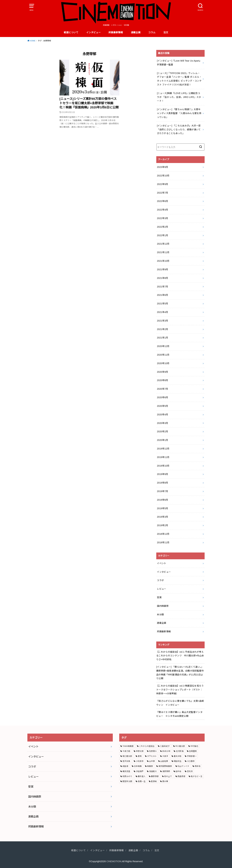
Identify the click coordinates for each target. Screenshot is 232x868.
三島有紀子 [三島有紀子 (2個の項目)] (165, 746)
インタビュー (93, 32)
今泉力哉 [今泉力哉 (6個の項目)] (126, 751)
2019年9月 (162, 474)
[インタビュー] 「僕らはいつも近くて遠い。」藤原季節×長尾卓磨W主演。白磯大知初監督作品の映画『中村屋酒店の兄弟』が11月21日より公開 (180, 673)
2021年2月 (162, 329)
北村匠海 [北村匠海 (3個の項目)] (180, 751)
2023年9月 (162, 167)
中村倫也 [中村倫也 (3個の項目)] (194, 746)
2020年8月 (162, 380)
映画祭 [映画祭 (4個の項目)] (150, 766)
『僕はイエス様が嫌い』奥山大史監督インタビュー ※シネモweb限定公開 (179, 714)
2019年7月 (162, 491)
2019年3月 (162, 517)
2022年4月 (162, 210)
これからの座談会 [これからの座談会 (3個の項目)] (147, 746)
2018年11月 (163, 542)
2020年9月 (162, 372)
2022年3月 (162, 218)
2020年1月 (162, 440)
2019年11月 (163, 457)
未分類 (160, 615)
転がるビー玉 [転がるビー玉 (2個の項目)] (197, 776)
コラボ (160, 580)
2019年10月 (163, 466)
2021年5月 (162, 304)
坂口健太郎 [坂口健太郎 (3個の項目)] (127, 756)
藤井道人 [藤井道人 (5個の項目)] (142, 776)
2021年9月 (162, 269)
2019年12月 (163, 449)
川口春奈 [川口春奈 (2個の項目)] (191, 761)
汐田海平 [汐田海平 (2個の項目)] (140, 771)
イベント (162, 563)
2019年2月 (162, 525)
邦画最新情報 (116, 32)
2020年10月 (163, 363)
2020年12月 (163, 346)
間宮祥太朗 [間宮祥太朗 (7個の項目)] (127, 781)
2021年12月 (163, 244)
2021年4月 (162, 312)
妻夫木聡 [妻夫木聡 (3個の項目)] (178, 756)
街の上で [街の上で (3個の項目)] (168, 776)
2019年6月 (162, 500)
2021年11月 (163, 252)
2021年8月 (162, 278)
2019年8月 (162, 483)
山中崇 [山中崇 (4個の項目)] (152, 761)
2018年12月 (163, 534)
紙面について (71, 32)
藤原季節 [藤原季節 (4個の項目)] (155, 776)
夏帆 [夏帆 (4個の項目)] (140, 756)
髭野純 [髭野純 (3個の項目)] (154, 781)
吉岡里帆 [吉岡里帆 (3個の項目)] (193, 751)
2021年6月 (162, 295)
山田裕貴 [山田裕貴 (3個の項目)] (164, 761)
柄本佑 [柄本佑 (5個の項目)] (198, 766)
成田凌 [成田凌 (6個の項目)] (125, 766)
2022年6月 (162, 201)
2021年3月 (162, 321)
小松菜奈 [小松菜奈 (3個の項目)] (140, 761)
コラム (152, 32)
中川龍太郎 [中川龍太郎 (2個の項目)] (180, 746)
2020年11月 (163, 355)
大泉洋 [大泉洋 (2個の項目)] (165, 756)
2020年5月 (162, 406)
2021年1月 (162, 338)
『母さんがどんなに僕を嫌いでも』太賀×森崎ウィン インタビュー (180, 703)
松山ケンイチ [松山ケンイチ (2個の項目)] (183, 766)
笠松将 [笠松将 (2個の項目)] (190, 771)
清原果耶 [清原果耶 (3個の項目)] (166, 771)
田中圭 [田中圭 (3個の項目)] (179, 771)
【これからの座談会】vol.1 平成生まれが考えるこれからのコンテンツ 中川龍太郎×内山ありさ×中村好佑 (180, 656)
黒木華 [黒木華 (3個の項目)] (165, 781)
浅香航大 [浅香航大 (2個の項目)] (153, 771)
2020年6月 (162, 397)
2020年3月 (162, 423)
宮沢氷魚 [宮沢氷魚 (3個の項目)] (126, 761)
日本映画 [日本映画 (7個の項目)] (138, 766)
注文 (166, 32)
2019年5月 (162, 508)
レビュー (162, 589)
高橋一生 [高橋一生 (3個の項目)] (142, 781)
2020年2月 (162, 431)
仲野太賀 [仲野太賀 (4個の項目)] (140, 751)
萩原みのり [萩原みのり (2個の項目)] (127, 776)
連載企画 (136, 32)
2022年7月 (162, 193)
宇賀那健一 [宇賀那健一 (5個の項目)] (192, 756)
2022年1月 (162, 235)
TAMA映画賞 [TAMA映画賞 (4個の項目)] (128, 746)
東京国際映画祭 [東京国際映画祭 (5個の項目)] (165, 766)
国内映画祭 (163, 606)
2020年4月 (162, 415)
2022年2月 (162, 227)
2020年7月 (162, 389)
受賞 (159, 597)
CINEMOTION (114, 861)
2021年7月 (162, 287)
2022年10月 (163, 176)
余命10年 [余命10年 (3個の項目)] (166, 751)
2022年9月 (162, 184)
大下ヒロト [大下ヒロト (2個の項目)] (152, 756)
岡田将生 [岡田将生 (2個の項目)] (178, 761)
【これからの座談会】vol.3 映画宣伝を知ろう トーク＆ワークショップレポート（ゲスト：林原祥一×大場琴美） (180, 690)
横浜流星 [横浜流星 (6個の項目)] (126, 771)
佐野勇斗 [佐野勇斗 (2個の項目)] (153, 751)
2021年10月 (163, 261)
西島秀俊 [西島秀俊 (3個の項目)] (181, 776)
